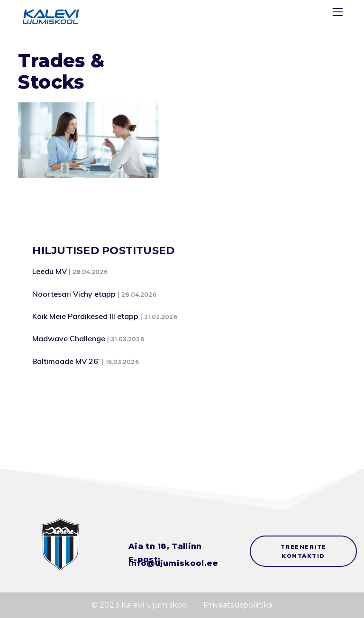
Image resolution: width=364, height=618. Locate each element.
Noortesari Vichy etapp (74, 294)
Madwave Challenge (69, 338)
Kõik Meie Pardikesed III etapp (85, 316)
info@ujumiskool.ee (173, 563)
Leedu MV (50, 271)
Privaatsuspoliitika (238, 605)
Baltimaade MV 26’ (66, 361)
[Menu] (339, 14)
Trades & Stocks (61, 71)
